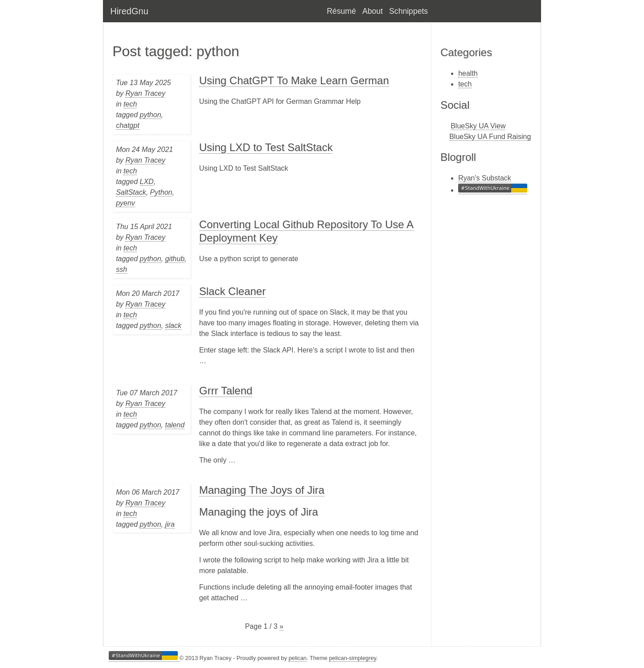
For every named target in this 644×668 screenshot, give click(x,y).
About (373, 11)
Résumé (341, 11)
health (468, 73)
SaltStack (131, 192)
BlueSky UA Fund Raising (490, 137)
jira (170, 524)
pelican (297, 658)
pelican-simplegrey (353, 658)
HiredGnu (129, 11)
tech (130, 104)
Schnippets (408, 11)
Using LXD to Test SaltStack (266, 147)
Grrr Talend (226, 391)
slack (173, 326)
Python (161, 192)
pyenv (125, 203)
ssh (121, 269)
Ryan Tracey (145, 93)
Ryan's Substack (485, 178)
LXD (147, 182)
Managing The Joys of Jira (262, 490)
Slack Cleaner (232, 291)
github (175, 259)
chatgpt (127, 125)
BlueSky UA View (478, 126)
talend (175, 425)
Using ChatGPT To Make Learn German (294, 80)
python (151, 115)
